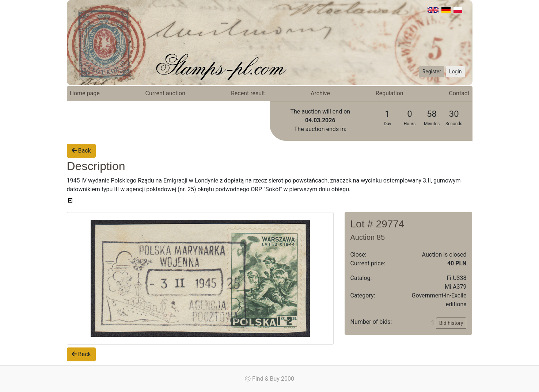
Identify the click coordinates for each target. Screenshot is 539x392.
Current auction (165, 93)
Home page (85, 93)
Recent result (248, 93)
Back (81, 151)
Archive (320, 93)
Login (456, 72)
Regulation (390, 93)
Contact (459, 93)
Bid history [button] (451, 323)
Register (432, 72)
